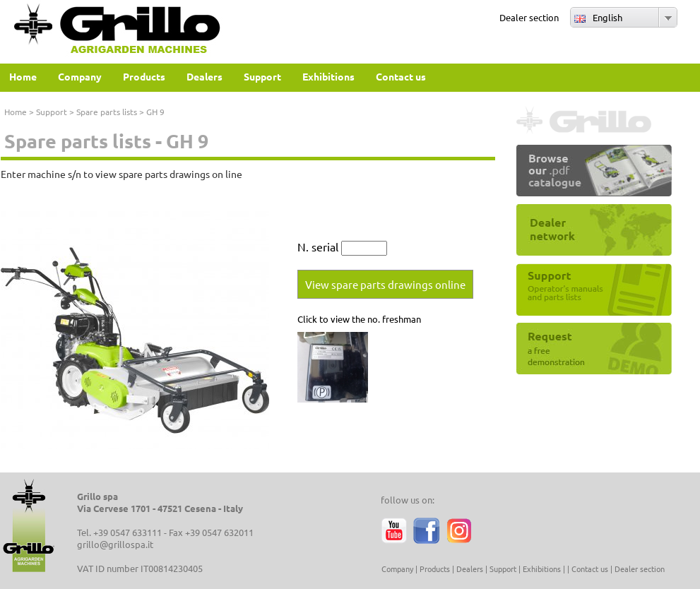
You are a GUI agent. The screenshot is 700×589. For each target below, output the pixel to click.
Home (16, 112)
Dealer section (529, 17)
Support (52, 112)
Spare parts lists (107, 112)
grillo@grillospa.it (115, 544)
